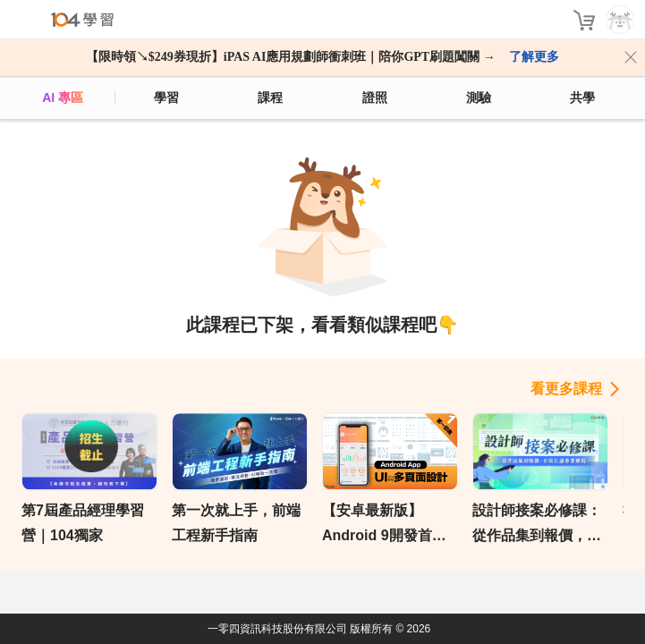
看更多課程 (566, 389)
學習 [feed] (166, 97)
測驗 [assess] (479, 97)
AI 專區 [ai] (63, 97)
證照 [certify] (375, 97)
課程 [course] (270, 97)
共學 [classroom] (582, 97)
